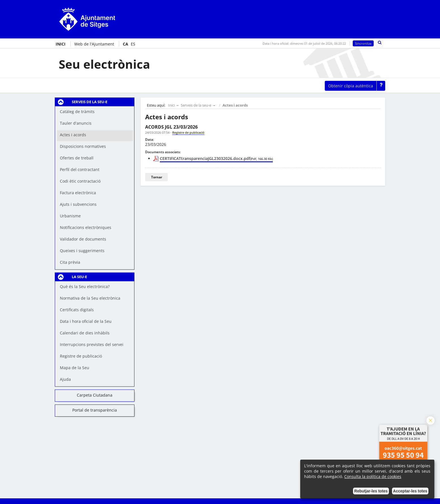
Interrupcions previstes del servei (92, 344)
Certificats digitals (77, 310)
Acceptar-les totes (410, 491)
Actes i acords (235, 105)
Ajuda (65, 379)
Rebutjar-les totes (371, 491)
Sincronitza (363, 43)
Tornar (157, 177)
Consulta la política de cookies (373, 476)
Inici (171, 105)
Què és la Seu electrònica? (85, 286)
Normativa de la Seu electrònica (90, 298)
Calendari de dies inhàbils (85, 333)
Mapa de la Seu (75, 368)
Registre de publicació (81, 356)
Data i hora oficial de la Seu (86, 321)
